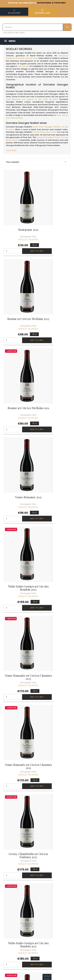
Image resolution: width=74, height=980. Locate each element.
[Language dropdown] (67, 904)
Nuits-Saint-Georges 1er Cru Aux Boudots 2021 (19, 494)
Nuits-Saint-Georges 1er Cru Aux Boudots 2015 (19, 635)
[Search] (37, 27)
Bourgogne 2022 (19, 211)
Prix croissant (37, 162)
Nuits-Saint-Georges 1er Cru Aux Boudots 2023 (19, 353)
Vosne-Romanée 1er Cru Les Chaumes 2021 (19, 424)
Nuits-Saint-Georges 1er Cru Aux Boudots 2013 (19, 565)
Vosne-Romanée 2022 (55, 281)
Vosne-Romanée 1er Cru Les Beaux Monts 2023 (55, 635)
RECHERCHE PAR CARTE (14, 33)
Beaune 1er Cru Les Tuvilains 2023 (55, 212)
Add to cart (25, 232)
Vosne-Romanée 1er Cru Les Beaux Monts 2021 (19, 706)
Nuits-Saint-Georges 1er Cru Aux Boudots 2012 (55, 565)
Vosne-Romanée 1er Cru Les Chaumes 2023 (55, 353)
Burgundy (22, 74)
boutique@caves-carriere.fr (19, 889)
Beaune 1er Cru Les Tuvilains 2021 (19, 283)
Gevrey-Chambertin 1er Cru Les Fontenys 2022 (55, 424)
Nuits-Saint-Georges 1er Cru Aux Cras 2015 (55, 494)
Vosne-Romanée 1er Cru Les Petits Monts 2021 (55, 706)
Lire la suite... (12, 150)
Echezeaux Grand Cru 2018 (19, 776)
